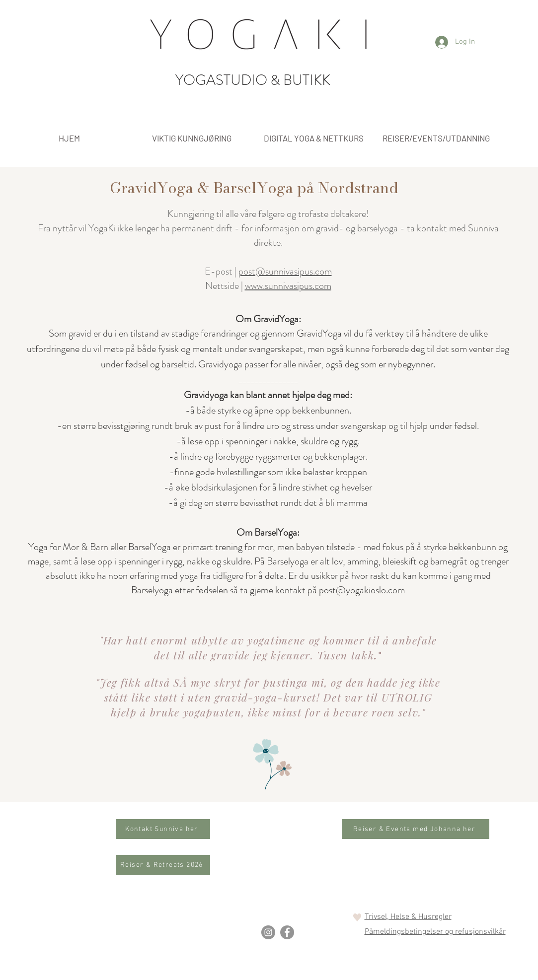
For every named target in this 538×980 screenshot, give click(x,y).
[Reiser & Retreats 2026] (163, 865)
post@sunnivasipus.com (285, 271)
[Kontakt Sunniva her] (163, 829)
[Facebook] (287, 932)
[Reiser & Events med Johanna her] (416, 829)
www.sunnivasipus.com (288, 286)
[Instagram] (268, 932)
